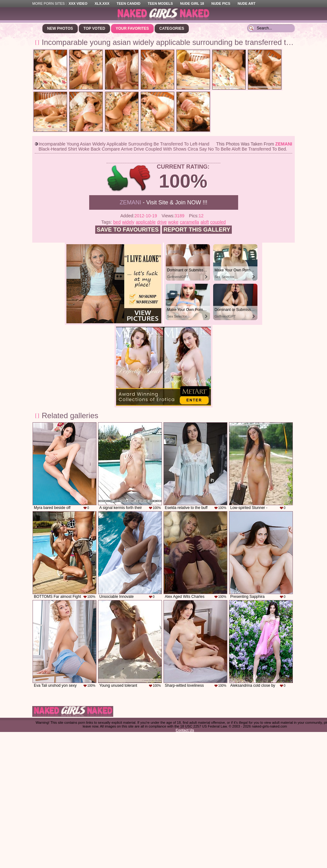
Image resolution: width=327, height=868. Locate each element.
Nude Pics (221, 3)
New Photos (60, 28)
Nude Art (246, 3)
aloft (205, 222)
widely (128, 222)
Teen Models (160, 3)
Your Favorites (132, 28)
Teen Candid (129, 3)
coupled (218, 222)
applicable (146, 222)
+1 (118, 178)
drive (162, 222)
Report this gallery (197, 230)
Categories (172, 28)
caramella (190, 222)
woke (173, 222)
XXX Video (78, 3)
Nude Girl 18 (192, 3)
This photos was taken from (254, 144)
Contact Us (185, 730)
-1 (140, 178)
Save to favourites (128, 230)
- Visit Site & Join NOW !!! (163, 202)
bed (117, 222)
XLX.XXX (102, 3)
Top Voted (94, 28)
